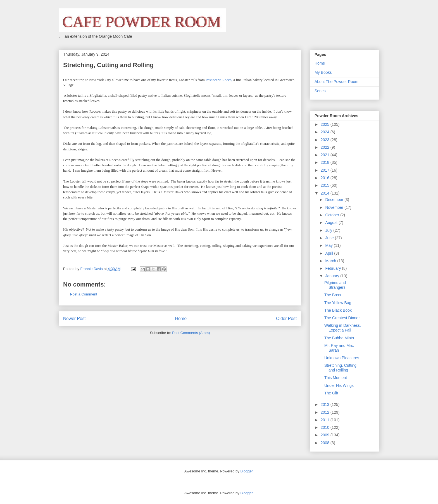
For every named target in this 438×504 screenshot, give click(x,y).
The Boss (333, 295)
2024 (326, 132)
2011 (326, 420)
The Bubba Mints (339, 338)
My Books (323, 72)
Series (320, 91)
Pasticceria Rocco (219, 80)
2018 (326, 162)
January (333, 276)
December (335, 200)
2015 (326, 185)
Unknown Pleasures (342, 358)
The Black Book (338, 310)
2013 (326, 404)
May (329, 245)
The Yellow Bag (338, 303)
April (330, 253)
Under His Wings (339, 385)
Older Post (286, 319)
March (331, 261)
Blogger (246, 471)
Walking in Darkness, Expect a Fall (343, 328)
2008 (326, 443)
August (332, 223)
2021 (326, 155)
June (330, 238)
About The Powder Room (336, 82)
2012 (326, 412)
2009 (326, 435)
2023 (326, 140)
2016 (326, 178)
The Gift (331, 393)
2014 (326, 193)
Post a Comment (84, 294)
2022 (326, 147)
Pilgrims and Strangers (335, 285)
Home (181, 319)
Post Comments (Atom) (191, 333)
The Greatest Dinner (342, 318)
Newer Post (74, 319)
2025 (326, 124)
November (335, 207)
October (333, 215)
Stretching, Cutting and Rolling (340, 368)
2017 (326, 170)
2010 (326, 427)
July (329, 230)
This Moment (336, 378)
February (334, 268)
